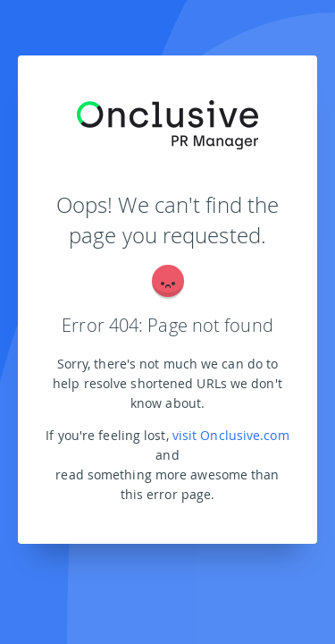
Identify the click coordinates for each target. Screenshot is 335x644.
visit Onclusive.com (231, 435)
